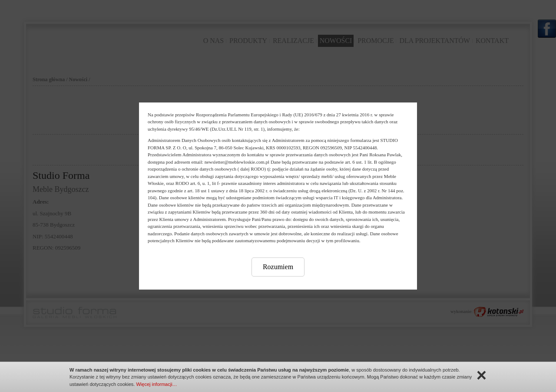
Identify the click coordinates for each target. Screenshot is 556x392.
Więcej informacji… (156, 384)
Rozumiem (278, 267)
